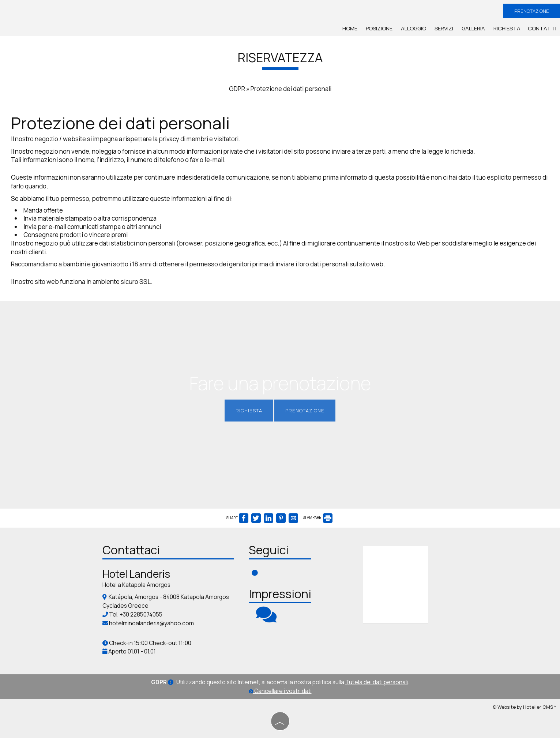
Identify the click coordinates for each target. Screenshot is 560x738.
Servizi (444, 28)
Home (350, 28)
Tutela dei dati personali (377, 682)
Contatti (542, 28)
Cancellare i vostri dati (280, 691)
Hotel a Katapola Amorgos (136, 585)
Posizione (379, 28)
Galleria (473, 28)
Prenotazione (532, 11)
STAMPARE (318, 517)
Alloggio (414, 28)
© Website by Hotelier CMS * (524, 707)
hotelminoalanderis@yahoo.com (151, 623)
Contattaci (131, 550)
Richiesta (507, 28)
